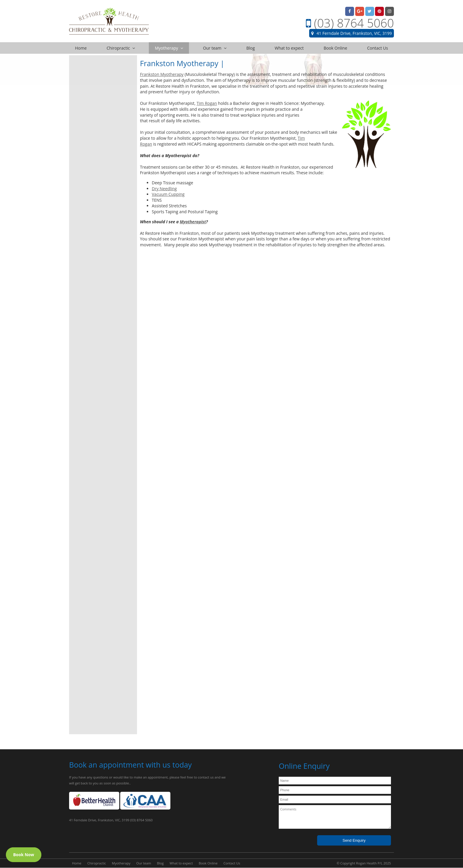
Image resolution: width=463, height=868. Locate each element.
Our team (144, 863)
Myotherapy (121, 863)
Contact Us (232, 863)
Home (77, 863)
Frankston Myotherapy (162, 74)
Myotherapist (193, 222)
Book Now (23, 855)
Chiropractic (97, 863)
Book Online (208, 863)
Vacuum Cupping (168, 194)
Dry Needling (164, 189)
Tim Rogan (207, 103)
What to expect (181, 863)
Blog (160, 863)
